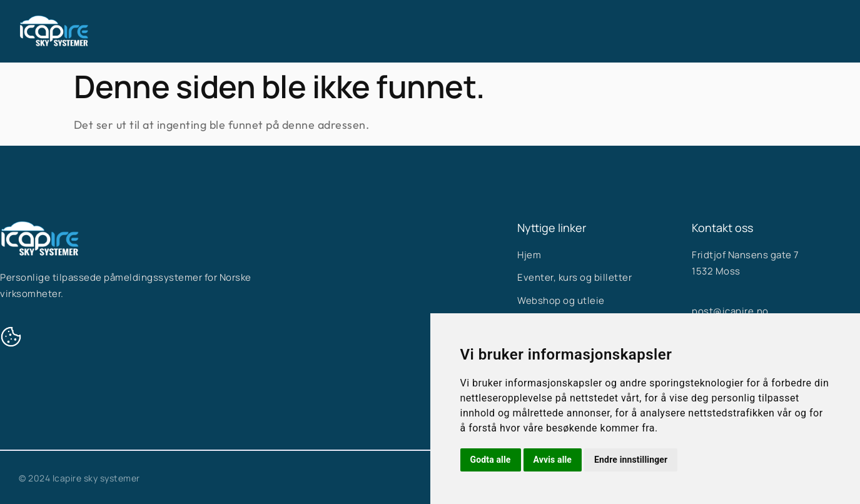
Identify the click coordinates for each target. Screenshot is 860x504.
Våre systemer (425, 31)
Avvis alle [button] (553, 460)
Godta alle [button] (491, 460)
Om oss (508, 31)
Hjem (347, 31)
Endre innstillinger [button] (631, 460)
